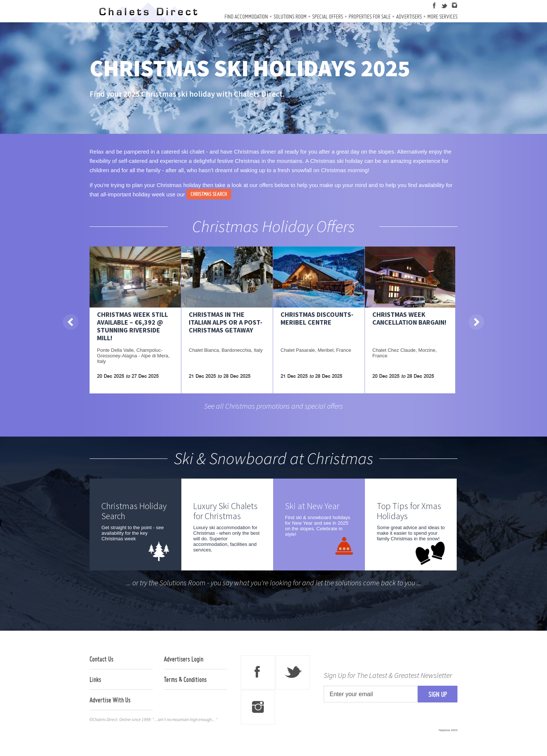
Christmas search (209, 194)
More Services (442, 17)
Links (95, 679)
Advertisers (409, 17)
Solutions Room (290, 17)
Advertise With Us (110, 700)
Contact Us (101, 659)
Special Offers (328, 17)
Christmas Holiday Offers (273, 226)
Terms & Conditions (185, 679)
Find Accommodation (246, 17)
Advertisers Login (184, 659)
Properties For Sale (370, 17)
